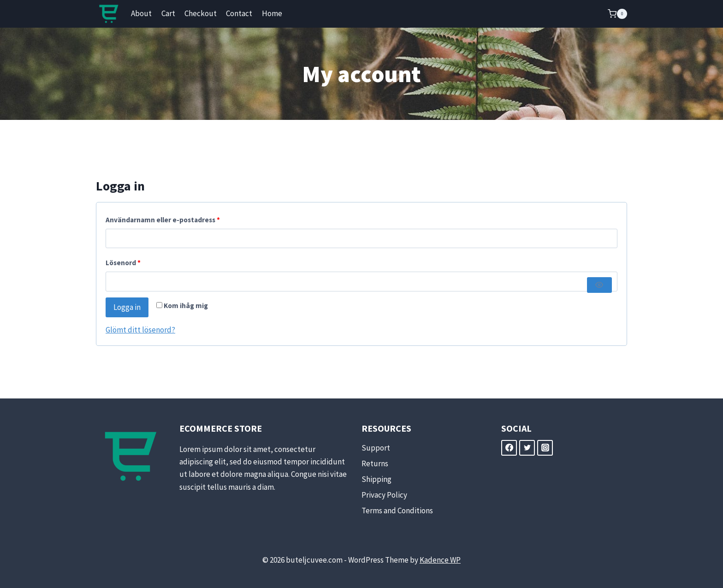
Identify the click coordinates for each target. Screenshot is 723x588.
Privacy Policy (384, 495)
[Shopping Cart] (617, 14)
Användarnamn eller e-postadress (165, 220)
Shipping (376, 479)
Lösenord (125, 263)
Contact (239, 13)
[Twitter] (527, 448)
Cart (168, 13)
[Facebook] (509, 448)
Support (376, 448)
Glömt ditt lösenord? (140, 330)
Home (272, 13)
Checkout (201, 13)
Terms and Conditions (397, 511)
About (141, 13)
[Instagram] (545, 448)
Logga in (127, 307)
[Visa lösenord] (599, 285)
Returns (375, 463)
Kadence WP (440, 560)
